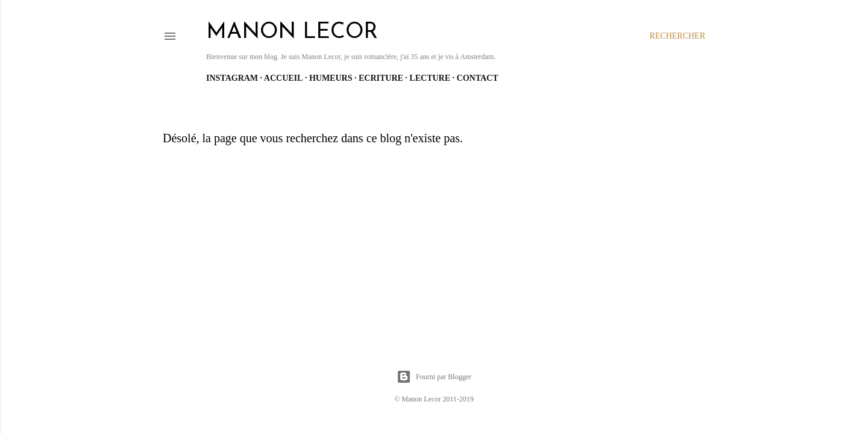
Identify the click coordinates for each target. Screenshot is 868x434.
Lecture (430, 78)
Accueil (284, 78)
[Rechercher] (677, 36)
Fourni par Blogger (434, 377)
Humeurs (331, 78)
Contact (478, 78)
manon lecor (292, 33)
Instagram (232, 78)
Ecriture (381, 78)
